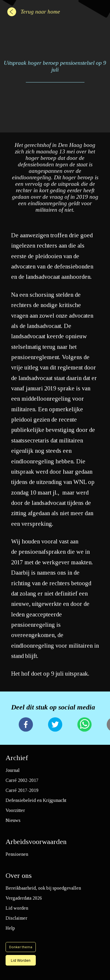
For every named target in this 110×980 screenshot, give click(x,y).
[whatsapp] (84, 725)
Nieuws (13, 820)
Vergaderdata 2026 (24, 898)
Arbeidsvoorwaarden (36, 842)
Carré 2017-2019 (22, 790)
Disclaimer (16, 918)
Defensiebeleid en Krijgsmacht (36, 800)
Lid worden (17, 908)
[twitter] (55, 725)
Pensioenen (17, 854)
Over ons (19, 875)
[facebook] (26, 725)
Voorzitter (15, 810)
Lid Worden (21, 960)
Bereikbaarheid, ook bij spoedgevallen (43, 888)
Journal (13, 770)
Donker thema (21, 947)
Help (10, 928)
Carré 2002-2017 (22, 780)
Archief (17, 758)
